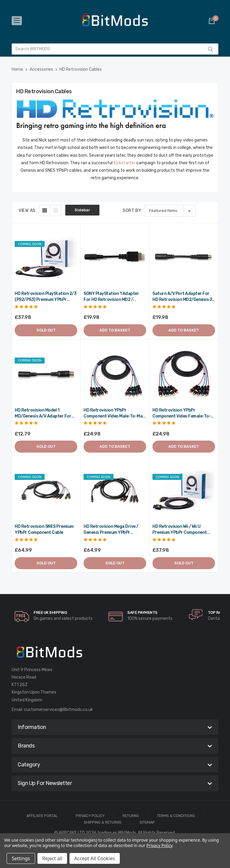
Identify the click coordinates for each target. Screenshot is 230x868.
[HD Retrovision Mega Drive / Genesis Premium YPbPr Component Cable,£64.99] (115, 490)
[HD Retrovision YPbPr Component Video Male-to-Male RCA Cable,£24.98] (115, 374)
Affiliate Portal (42, 816)
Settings (21, 858)
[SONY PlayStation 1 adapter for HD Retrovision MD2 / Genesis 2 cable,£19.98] (115, 257)
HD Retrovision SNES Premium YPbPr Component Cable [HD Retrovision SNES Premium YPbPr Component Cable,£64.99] (44, 529)
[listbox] (170, 211)
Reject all (52, 858)
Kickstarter (124, 163)
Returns (131, 816)
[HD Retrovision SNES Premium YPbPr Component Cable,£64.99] (46, 490)
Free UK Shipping (50, 612)
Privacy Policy (90, 816)
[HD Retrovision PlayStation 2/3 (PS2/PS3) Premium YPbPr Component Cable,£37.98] (46, 257)
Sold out (46, 330)
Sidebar (82, 210)
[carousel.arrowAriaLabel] (22, 617)
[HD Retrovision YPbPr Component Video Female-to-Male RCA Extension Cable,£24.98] (184, 374)
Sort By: (133, 211)
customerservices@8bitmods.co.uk (58, 710)
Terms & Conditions (176, 816)
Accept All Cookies (95, 858)
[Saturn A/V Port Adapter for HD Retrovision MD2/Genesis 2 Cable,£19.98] (184, 257)
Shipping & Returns (103, 823)
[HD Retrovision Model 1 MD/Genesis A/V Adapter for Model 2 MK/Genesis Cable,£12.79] (46, 374)
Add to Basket (115, 330)
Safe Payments (142, 612)
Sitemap (147, 823)
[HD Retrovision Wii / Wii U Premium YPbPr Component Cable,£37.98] (184, 490)
